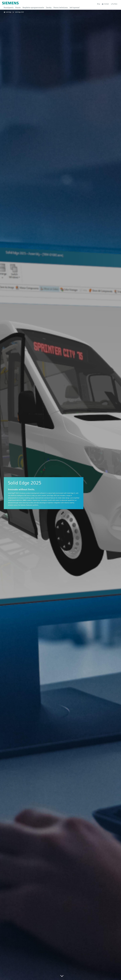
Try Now (114, 4)
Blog (99, 4)
